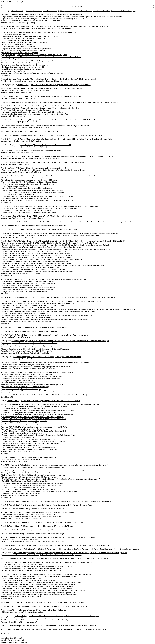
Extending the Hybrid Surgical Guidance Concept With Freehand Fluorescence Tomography (34, 305)
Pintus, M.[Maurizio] (8, 610)
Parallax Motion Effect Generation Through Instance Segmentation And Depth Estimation (33, 190)
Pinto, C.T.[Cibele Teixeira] (10, 241)
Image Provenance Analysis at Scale (14, 186)
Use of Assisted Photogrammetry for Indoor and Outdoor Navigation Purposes (29, 447)
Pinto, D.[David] (6, 279)
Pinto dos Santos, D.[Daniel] (10, 145)
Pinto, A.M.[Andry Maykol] (10, 206)
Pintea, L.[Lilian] (6, 26)
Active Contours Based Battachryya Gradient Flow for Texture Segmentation (47, 106)
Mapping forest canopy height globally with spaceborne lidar (23, 487)
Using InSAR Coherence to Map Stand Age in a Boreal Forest (23, 493)
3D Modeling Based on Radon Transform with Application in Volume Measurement (54, 15)
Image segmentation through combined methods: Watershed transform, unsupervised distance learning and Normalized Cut (66, 545)
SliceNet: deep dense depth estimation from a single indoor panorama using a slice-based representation (39, 593)
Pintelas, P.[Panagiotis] (9, 85)
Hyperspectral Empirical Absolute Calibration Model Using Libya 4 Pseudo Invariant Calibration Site (36, 263)
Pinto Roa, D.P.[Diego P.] (9, 168)
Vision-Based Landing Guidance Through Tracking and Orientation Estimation (54, 357)
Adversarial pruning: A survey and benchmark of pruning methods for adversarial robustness (60, 562)
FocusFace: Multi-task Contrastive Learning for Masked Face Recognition (27, 365)
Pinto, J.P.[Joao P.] (7, 357)
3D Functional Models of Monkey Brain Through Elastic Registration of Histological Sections (60, 574)
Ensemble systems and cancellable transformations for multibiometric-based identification (53, 602)
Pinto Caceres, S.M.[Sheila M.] (11, 126)
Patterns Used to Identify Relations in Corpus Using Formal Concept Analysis (29, 288)
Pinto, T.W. (4, 545)
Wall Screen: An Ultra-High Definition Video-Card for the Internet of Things (47, 526)
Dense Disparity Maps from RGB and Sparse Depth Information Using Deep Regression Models (66, 206)
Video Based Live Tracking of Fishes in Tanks (17, 337)
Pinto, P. (4, 505)
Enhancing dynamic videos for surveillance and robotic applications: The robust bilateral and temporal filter (40, 208)
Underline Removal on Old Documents (15, 393)
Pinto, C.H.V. (5, 233)
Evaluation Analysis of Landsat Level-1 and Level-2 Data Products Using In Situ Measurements (35, 251)
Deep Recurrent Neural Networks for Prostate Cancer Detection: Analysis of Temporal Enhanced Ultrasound (58, 505)
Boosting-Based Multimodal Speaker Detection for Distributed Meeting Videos (29, 473)
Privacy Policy (22, 2)
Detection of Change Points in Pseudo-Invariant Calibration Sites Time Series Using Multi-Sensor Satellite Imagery (41, 247)
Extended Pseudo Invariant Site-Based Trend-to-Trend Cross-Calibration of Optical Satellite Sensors (36, 257)
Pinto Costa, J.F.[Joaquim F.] (10, 131)
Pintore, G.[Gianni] (7, 574)
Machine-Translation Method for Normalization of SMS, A (22, 286)
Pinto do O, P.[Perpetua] (9, 139)
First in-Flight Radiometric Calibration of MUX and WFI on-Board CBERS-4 (51, 229)
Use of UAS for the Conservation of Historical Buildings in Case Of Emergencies (29, 449)
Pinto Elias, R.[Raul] (8, 151)
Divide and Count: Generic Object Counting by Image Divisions (24, 38)
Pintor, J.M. (5, 559)
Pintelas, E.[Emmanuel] (9, 79)
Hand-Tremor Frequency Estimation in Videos (18, 45)
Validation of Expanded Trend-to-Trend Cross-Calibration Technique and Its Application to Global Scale (38, 272)
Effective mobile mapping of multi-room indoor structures (22, 578)
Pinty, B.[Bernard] (7, 629)
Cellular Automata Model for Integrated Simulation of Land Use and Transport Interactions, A (34, 475)
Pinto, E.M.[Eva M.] (8, 297)
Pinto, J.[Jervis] (6, 341)
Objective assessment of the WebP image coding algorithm (23, 612)
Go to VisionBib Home (9, 2)
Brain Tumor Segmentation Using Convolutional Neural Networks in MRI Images (30, 180)
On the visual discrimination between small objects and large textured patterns (58, 96)
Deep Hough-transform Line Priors (14, 34)
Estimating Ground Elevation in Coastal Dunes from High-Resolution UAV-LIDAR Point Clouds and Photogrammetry (42, 555)
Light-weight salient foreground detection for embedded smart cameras (27, 188)
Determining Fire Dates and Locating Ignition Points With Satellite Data (59, 522)
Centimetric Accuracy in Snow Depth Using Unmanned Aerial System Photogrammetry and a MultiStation (39, 411)
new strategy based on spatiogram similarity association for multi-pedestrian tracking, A (33, 112)
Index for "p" (5, 633)
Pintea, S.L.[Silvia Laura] (9, 32)
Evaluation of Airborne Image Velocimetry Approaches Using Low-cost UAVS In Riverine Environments (37, 415)
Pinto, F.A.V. (5, 327)
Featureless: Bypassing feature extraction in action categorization (25, 42)
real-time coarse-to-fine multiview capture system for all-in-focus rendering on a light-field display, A (37, 620)
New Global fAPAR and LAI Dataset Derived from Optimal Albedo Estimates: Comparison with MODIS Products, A (67, 629)
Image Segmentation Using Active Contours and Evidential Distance (26, 110)
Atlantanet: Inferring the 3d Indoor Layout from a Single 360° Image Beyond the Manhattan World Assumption (41, 576)
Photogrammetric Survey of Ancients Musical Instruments (22, 433)
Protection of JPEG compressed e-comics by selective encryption (25, 459)
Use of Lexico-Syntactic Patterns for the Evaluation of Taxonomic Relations (28, 290)
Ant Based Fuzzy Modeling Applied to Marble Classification (55, 372)
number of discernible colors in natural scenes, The (50, 509)
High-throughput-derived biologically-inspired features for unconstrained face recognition (33, 483)
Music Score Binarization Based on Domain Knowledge (45, 534)
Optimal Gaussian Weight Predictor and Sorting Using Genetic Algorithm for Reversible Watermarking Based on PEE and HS (45, 19)
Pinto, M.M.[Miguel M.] (9, 465)
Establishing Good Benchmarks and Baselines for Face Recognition (25, 481)
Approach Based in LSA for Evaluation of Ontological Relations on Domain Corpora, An (56, 279)
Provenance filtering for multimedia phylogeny (18, 194)
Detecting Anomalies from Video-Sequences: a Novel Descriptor (24, 564)
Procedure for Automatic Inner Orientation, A (18, 437)
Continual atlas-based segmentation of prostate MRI (52, 145)
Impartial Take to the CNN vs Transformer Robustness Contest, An (25, 313)
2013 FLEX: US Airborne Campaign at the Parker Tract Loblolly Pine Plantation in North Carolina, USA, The (65, 301)
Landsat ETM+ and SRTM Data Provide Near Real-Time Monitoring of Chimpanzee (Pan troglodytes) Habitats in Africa (67, 26)
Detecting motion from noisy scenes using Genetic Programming (43, 226)
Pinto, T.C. (4, 537)
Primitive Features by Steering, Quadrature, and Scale (21, 98)
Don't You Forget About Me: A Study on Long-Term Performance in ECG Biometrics (60, 363)
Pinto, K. (4, 401)
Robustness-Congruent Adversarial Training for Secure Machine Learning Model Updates (33, 570)
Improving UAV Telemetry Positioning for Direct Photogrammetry (25, 421)
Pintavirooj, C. (6, 15)
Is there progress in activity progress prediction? (19, 47)
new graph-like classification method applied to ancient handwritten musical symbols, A (33, 385)
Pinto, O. (4, 501)
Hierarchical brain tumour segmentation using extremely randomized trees (28, 184)
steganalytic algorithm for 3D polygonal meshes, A (20, 622)
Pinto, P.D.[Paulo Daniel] (9, 509)
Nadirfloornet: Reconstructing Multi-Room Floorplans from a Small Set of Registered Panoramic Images (38, 586)
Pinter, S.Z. (5, 102)
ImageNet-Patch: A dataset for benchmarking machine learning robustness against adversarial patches (38, 566)
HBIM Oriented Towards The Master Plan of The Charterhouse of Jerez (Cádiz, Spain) (55, 162)
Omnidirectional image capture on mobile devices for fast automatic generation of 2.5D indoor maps (37, 589)
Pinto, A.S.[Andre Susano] (10, 216)
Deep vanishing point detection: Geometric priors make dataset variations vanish (30, 36)
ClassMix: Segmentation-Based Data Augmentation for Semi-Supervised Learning (30, 343)
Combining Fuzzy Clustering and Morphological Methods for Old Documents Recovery (32, 377)
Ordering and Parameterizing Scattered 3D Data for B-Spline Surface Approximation (31, 21)
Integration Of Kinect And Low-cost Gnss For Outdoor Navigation (25, 423)
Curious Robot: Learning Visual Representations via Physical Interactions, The (29, 413)
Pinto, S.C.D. (5, 530)
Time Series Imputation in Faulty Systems (46, 331)
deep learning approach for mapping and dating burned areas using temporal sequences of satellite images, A (70, 465)
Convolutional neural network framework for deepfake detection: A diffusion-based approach (64, 79)
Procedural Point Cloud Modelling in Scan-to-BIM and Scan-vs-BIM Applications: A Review (33, 192)
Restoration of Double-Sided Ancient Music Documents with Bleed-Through (28, 391)
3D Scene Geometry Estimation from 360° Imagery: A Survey (53, 512)
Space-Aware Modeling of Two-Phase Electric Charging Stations (45, 327)
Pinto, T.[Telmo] (6, 534)
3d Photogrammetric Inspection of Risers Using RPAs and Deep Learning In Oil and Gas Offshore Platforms (59, 537)
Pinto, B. (4, 226)
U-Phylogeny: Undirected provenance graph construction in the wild (26, 198)
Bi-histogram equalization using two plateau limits (49, 168)
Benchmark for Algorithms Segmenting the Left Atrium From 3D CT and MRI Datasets (50, 401)
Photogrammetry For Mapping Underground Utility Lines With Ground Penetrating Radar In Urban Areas (38, 435)
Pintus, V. (4, 626)
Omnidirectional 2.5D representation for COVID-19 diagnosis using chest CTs (29, 514)
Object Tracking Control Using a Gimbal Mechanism (20, 539)
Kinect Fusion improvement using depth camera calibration (23, 425)
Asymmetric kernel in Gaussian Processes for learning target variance (56, 32)
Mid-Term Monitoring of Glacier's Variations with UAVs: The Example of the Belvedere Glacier (35, 431)
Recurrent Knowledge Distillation (14, 59)
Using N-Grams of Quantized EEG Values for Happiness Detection (25, 292)
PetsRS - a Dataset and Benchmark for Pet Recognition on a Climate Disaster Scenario (32, 517)
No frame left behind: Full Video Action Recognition (20, 53)
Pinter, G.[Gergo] (7, 88)
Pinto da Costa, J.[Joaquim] (10, 135)
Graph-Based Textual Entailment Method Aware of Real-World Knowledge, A (29, 283)
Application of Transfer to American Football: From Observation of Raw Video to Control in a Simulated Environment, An (67, 341)
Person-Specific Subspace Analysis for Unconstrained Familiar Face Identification (30, 489)
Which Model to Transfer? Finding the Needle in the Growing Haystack (57, 216)
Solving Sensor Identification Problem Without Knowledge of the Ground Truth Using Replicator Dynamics (77, 156)
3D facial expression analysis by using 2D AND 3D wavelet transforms (47, 530)
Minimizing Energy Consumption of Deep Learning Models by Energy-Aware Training (31, 568)
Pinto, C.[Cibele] (6, 229)
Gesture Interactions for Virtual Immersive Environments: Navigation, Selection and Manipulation (36, 349)
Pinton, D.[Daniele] (7, 553)
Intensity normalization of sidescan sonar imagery (39, 457)
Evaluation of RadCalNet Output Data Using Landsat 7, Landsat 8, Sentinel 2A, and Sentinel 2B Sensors (38, 255)
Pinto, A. (4, 176)
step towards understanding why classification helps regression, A (25, 65)
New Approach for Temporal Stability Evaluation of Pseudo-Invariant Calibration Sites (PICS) (34, 270)
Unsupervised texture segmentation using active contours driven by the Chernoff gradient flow (35, 114)
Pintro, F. (4, 602)
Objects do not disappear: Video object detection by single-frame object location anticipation (35, 55)
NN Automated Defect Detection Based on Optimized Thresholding (25, 387)
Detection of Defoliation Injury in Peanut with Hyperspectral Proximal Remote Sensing (32, 347)
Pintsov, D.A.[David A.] (9, 606)
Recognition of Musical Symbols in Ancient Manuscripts (21, 389)
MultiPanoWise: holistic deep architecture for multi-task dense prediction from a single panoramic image (39, 584)
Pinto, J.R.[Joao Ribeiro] (9, 363)
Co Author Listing (18, 11)
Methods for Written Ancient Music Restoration (19, 383)
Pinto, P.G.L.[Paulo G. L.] (9, 512)
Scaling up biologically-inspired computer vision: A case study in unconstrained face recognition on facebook (40, 491)
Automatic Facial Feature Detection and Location (46, 151)
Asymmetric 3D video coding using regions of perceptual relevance (25, 409)
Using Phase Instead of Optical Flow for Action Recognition (22, 69)
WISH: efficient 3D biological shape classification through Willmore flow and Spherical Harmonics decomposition (41, 595)
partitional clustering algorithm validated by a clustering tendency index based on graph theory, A (68, 135)
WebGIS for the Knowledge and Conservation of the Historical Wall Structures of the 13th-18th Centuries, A (59, 626)
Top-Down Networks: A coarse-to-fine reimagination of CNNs (23, 67)
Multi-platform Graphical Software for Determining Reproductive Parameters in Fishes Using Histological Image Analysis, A (65, 559)
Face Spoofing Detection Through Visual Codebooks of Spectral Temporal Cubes (30, 182)
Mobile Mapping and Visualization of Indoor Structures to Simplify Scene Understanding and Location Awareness (41, 582)
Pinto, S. (4, 526)
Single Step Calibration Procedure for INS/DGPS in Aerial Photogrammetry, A (29, 439)
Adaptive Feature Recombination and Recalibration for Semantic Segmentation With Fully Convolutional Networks (61, 176)
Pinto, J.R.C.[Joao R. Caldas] (10, 372)
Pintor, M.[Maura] (7, 562)
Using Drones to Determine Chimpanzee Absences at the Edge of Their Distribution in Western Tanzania (38, 29)
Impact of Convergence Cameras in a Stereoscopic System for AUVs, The (27, 210)
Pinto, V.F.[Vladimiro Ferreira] (11, 549)
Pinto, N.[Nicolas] (7, 471)
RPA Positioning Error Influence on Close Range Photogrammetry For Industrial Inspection (33, 541)
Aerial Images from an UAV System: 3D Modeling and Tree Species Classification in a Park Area (35, 407)
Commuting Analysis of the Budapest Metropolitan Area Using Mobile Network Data (56, 88)
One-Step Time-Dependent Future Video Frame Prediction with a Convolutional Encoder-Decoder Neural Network (42, 57)
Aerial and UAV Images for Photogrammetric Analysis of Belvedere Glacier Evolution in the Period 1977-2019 (63, 404)
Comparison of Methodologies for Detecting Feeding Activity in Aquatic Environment (58, 335)
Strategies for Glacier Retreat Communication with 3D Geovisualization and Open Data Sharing (35, 441)
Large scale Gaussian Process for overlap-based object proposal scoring (27, 49)
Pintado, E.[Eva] (6, 11)
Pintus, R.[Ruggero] (8, 616)
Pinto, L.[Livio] (6, 404)
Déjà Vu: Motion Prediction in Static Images (17, 40)
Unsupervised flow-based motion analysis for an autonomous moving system (29, 212)
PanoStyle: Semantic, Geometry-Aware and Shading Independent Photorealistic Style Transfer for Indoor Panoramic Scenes (45, 591)
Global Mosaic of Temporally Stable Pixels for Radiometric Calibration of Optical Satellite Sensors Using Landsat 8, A (42, 259)
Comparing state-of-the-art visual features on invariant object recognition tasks (30, 477)
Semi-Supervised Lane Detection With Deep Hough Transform (24, 63)
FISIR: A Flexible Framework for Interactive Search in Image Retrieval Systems (63, 126)
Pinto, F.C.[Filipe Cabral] (9, 331)
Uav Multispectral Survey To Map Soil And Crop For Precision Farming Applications (31, 443)
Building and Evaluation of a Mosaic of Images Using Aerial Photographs (27, 374)
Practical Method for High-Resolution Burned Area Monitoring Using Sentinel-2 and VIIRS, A (34, 467)
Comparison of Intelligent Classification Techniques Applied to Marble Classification (31, 379)
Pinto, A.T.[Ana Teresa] (9, 222)
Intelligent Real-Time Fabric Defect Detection (18, 381)
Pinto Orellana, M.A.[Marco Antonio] (14, 156)
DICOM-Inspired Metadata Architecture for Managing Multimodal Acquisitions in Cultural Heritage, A (64, 616)
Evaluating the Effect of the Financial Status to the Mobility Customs (26, 91)
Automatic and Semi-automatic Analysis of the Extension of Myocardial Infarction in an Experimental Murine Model (72, 139)
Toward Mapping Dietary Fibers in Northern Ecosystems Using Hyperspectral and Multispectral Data (37, 367)
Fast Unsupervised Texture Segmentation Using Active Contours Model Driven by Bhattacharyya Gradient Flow (40, 108)
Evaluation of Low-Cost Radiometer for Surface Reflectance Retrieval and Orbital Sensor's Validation (37, 253)
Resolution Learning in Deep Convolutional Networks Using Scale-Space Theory (30, 61)
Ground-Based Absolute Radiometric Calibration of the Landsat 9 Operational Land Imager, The (35, 261)
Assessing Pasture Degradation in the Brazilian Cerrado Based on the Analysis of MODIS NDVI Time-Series (39, 303)
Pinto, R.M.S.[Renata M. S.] (10, 522)
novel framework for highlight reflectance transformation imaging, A (26, 618)
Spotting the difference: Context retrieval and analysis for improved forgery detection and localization (37, 196)
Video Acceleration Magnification (14, 71)
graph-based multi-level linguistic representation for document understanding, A (30, 281)
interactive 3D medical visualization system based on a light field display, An (28, 580)
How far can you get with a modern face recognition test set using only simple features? (33, 485)
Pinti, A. (4, 106)
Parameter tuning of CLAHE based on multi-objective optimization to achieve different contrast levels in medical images (44, 170)
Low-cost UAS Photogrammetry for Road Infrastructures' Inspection (26, 429)
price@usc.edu (9, 640)
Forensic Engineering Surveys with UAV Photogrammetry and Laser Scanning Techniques (33, 417)
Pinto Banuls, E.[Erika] (8, 120)
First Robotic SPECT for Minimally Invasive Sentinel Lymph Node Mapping (28, 307)
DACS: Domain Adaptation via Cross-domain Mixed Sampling (23, 345)
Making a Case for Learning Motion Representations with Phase (24, 51)
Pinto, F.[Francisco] (7, 301)
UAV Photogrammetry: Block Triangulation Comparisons (22, 445)
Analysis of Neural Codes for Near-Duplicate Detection (48, 610)
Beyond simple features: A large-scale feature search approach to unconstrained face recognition (61, 471)
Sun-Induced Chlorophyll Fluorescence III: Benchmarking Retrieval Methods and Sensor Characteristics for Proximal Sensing (45, 320)
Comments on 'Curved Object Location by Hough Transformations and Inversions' (59, 606)
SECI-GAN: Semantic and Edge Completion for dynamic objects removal (27, 318)
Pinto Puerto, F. (6, 162)
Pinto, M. (4, 457)
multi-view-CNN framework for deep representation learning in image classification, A (32, 81)
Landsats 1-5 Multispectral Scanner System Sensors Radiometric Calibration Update (31, 267)
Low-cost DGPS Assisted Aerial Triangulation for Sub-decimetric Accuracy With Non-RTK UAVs (34, 427)
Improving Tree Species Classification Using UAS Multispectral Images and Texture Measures (34, 419)
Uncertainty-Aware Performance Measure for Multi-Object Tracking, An (27, 351)
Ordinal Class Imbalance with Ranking (47, 131)
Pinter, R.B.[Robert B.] (8, 96)
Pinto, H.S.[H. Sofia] (8, 335)
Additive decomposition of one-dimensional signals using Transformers (27, 178)
